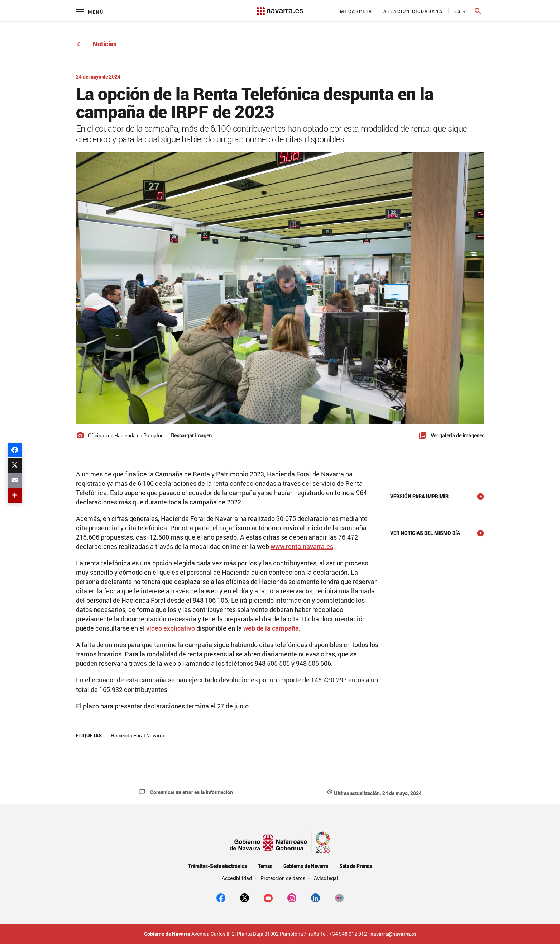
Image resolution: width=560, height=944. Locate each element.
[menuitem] (356, 11)
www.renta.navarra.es (302, 546)
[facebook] (221, 897)
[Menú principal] (90, 12)
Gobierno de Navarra (306, 866)
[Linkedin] (315, 897)
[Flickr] (339, 897)
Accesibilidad (238, 878)
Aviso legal (326, 878)
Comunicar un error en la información (186, 792)
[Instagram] (292, 897)
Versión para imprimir (419, 496)
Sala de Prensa (356, 866)
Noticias (96, 44)
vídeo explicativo (171, 628)
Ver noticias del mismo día (425, 533)
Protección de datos (283, 878)
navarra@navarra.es (393, 934)
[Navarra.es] (280, 8)
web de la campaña (271, 628)
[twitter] (245, 897)
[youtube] (268, 897)
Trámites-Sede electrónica (217, 866)
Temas (265, 866)
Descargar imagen (191, 435)
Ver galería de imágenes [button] (457, 435)
